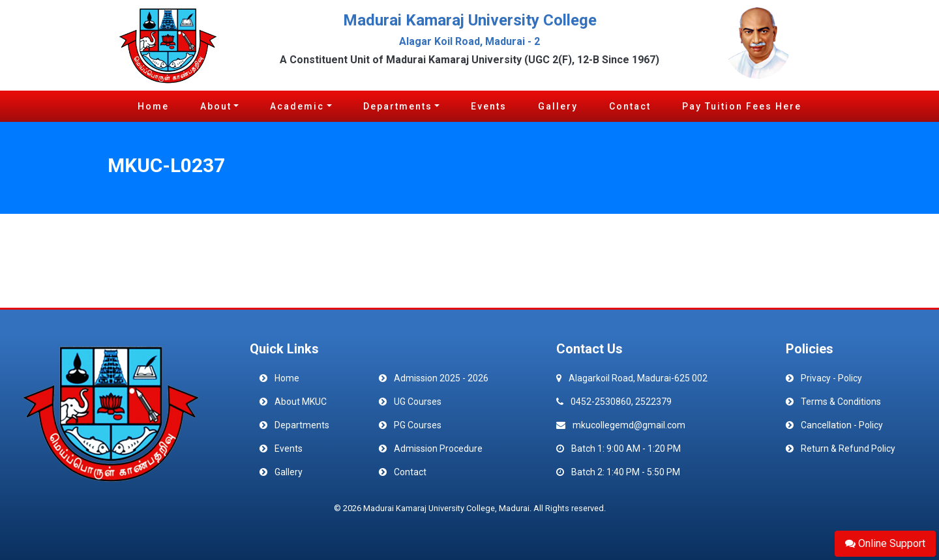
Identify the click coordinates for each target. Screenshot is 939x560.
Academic (297, 106)
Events (489, 106)
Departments (398, 106)
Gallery (558, 106)
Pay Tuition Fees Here (742, 106)
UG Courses (418, 402)
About (216, 106)
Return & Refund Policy (848, 449)
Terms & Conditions (841, 402)
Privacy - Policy (831, 378)
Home (153, 106)
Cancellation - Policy (842, 425)
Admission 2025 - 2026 (441, 378)
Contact (630, 106)
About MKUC (301, 402)
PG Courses (418, 425)
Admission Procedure (438, 449)
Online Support (885, 543)
